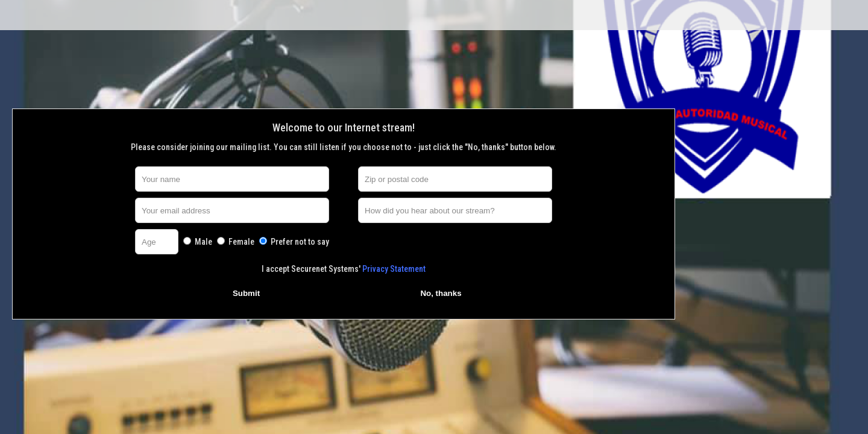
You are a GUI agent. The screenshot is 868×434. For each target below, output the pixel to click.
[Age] (157, 242)
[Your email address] (232, 210)
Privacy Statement (394, 269)
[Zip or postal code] (455, 179)
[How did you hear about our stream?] (455, 210)
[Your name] (232, 179)
